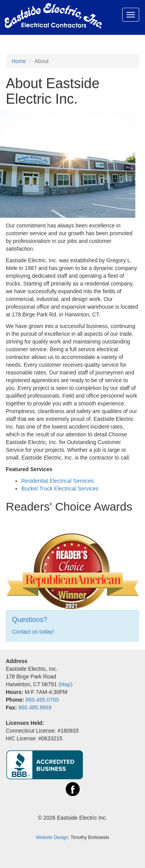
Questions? (30, 620)
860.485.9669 (35, 707)
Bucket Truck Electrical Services (60, 489)
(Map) (66, 684)
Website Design (52, 837)
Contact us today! (33, 632)
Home (19, 61)
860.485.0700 (42, 700)
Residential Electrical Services (58, 481)
